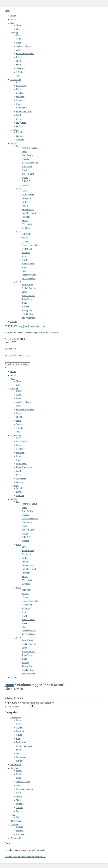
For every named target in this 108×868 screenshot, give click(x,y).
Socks (19, 119)
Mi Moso (26, 253)
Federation (27, 198)
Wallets (19, 126)
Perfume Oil (21, 108)
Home (13, 16)
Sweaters (20, 68)
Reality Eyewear (29, 275)
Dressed (25, 185)
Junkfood (26, 228)
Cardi (18, 39)
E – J (18, 189)
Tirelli (24, 303)
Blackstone (27, 166)
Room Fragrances (24, 111)
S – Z (18, 282)
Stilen (24, 292)
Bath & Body (22, 86)
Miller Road (27, 249)
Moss (24, 267)
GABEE (25, 202)
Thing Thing (27, 299)
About (13, 19)
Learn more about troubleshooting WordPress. (25, 857)
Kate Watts (27, 234)
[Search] (33, 706)
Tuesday (26, 307)
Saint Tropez (27, 284)
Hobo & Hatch (28, 210)
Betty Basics (27, 155)
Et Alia (25, 191)
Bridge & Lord (28, 174)
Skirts (19, 65)
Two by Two (27, 310)
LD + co (25, 241)
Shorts (19, 61)
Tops (18, 76)
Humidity (26, 217)
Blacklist (26, 159)
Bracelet (20, 132)
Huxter (25, 221)
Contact (14, 322)
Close (8, 11)
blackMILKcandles (30, 163)
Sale (18, 29)
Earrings (20, 136)
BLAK (24, 170)
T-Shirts (19, 72)
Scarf (18, 115)
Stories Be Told (28, 296)
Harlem (25, 206)
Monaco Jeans (28, 264)
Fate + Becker (28, 195)
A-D (18, 146)
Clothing (14, 33)
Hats (18, 104)
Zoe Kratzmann (29, 318)
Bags (18, 82)
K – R (19, 232)
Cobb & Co (27, 181)
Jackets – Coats (23, 46)
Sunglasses (21, 123)
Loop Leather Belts (30, 245)
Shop (13, 23)
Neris (24, 271)
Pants (19, 57)
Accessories (16, 80)
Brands (14, 143)
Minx (24, 256)
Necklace (20, 140)
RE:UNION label (29, 279)
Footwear (20, 97)
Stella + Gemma (29, 288)
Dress (19, 42)
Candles (20, 93)
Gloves (19, 100)
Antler (24, 152)
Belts (18, 89)
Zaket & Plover (28, 314)
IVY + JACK (27, 224)
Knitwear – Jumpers (25, 54)
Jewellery (15, 130)
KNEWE (25, 238)
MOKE (25, 260)
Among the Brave (29, 148)
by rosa (25, 178)
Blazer (19, 35)
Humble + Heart (29, 213)
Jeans (19, 50)
